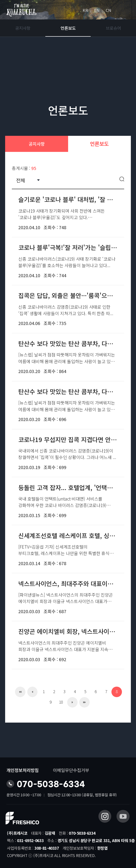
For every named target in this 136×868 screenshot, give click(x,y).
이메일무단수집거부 (71, 770)
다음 (72, 702)
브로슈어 (113, 28)
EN (97, 10)
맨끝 (85, 702)
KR (85, 10)
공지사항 (23, 28)
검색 (122, 180)
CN (108, 10)
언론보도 (68, 28)
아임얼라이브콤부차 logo (21, 10)
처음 (20, 692)
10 (61, 702)
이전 (32, 692)
